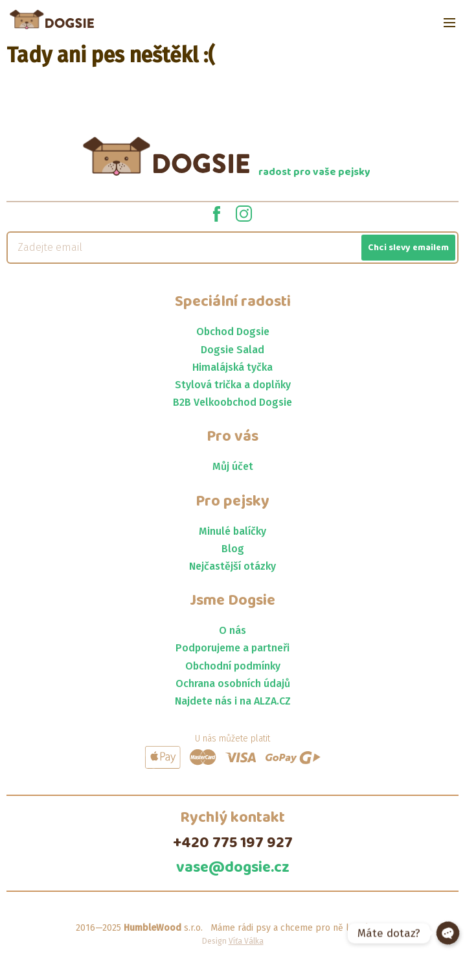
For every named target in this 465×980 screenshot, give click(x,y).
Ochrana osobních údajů (233, 683)
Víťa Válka (246, 941)
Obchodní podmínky (233, 666)
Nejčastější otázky (232, 566)
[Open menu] (449, 23)
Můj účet (233, 466)
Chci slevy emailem (408, 248)
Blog (233, 549)
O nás (232, 630)
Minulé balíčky (232, 531)
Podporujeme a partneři (232, 648)
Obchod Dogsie (233, 332)
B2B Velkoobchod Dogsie (232, 402)
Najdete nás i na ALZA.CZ (233, 701)
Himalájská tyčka (232, 367)
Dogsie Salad (232, 350)
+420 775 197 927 (233, 843)
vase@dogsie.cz (233, 868)
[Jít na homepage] (52, 19)
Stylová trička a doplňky (233, 385)
